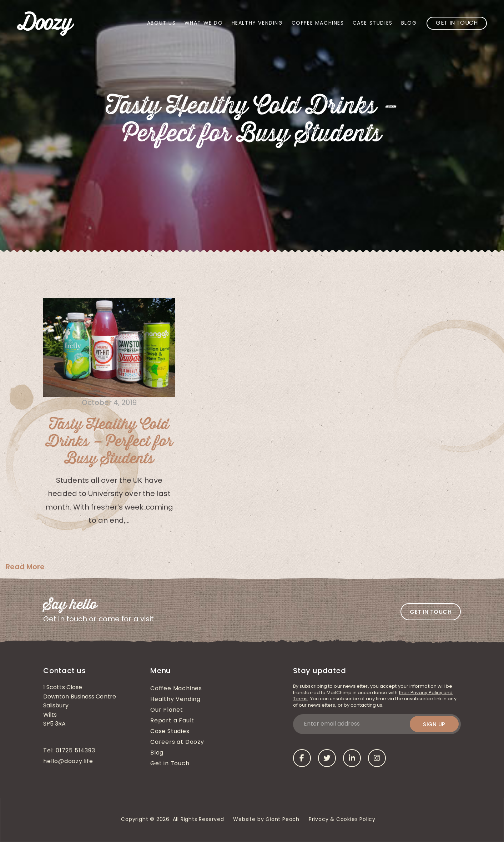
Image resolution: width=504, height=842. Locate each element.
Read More (25, 567)
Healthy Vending (257, 23)
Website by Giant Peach (266, 820)
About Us (162, 23)
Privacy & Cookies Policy (343, 820)
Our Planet (167, 710)
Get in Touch (457, 23)
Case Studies (373, 23)
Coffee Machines (318, 23)
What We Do (204, 23)
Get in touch (431, 612)
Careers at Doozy (177, 742)
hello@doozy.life (68, 762)
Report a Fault (172, 721)
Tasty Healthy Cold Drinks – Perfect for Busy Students (109, 442)
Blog (409, 23)
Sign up (434, 724)
